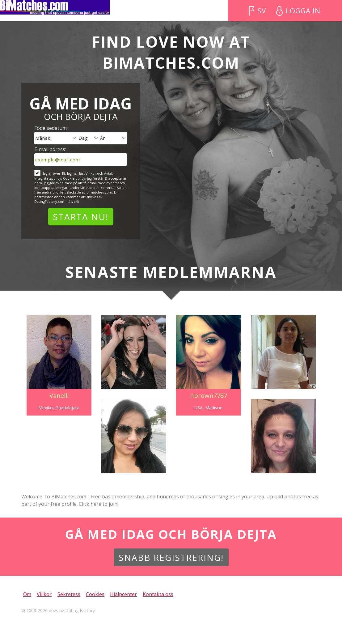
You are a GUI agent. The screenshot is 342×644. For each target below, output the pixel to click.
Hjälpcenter (123, 594)
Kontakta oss (158, 594)
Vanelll (57, 396)
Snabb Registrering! (171, 557)
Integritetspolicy (48, 178)
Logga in (303, 11)
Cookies (95, 594)
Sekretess (69, 594)
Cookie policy (74, 178)
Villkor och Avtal (99, 173)
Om (27, 594)
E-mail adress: (50, 149)
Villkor (44, 594)
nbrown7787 (209, 396)
